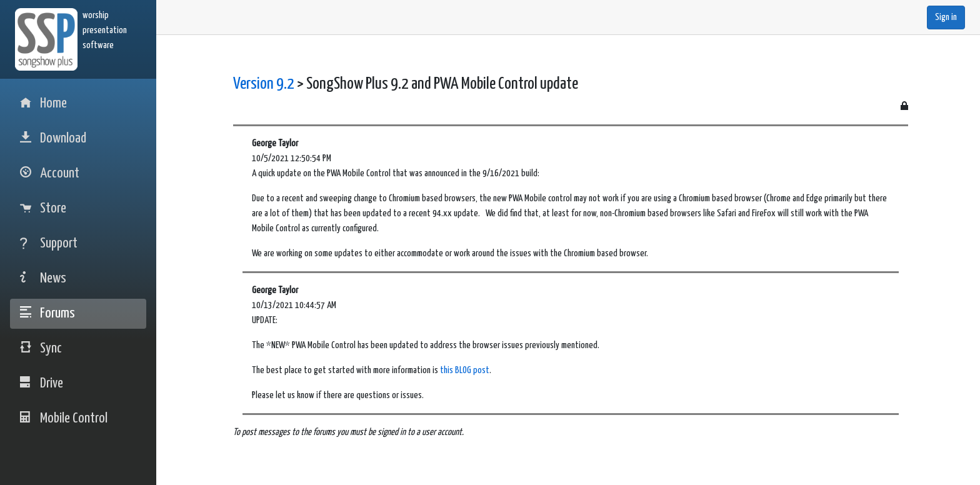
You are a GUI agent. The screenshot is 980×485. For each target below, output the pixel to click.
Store (43, 208)
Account (50, 173)
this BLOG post (465, 370)
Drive (42, 383)
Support (49, 243)
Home (43, 103)
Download (53, 138)
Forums (47, 313)
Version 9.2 (264, 84)
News (43, 278)
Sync (41, 348)
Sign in (946, 17)
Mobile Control (64, 418)
